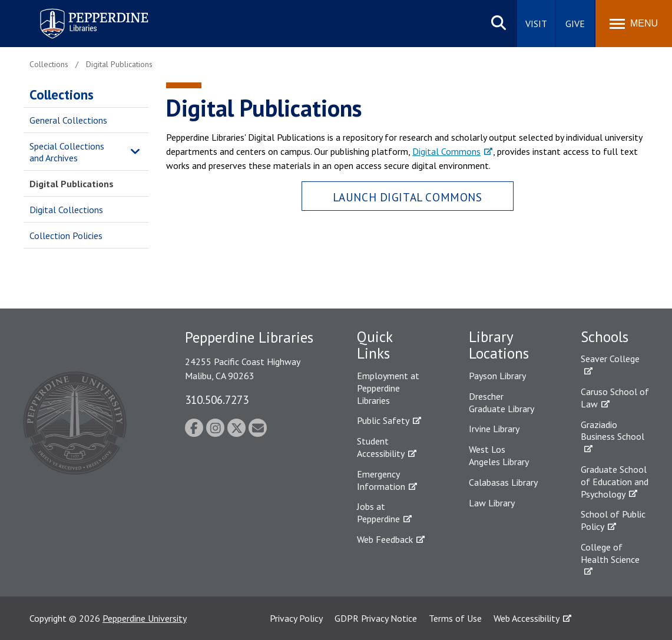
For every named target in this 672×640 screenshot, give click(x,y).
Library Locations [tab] (499, 345)
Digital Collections (66, 210)
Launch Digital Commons (408, 197)
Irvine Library (494, 429)
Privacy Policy (296, 618)
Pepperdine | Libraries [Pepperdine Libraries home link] (80, 11)
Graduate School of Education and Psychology (615, 482)
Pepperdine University (145, 618)
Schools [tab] (605, 337)
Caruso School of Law (615, 398)
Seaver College (610, 359)
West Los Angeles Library (499, 455)
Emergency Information (381, 480)
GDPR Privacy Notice (376, 618)
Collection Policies (66, 236)
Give (575, 24)
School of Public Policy (613, 520)
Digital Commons (446, 151)
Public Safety (383, 420)
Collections (62, 94)
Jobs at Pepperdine (378, 513)
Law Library (492, 503)
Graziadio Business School (613, 431)
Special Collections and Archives (67, 152)
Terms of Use (455, 618)
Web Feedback (385, 539)
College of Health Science (610, 553)
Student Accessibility (381, 447)
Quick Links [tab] (375, 345)
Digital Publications (72, 184)
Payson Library (497, 376)
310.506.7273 (217, 399)
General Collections (68, 120)
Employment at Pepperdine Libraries (388, 388)
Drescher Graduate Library (501, 402)
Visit (536, 24)
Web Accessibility (527, 618)
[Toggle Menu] (634, 24)
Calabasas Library (503, 482)
